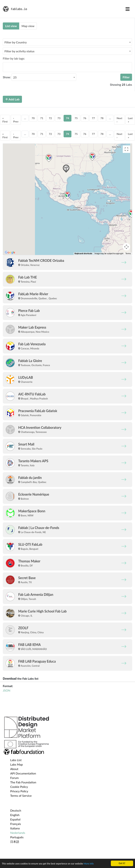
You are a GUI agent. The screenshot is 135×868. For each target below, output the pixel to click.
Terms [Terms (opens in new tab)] (128, 254)
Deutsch (16, 810)
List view (11, 26)
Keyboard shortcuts (83, 254)
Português (17, 837)
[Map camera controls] (126, 247)
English (15, 815)
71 (42, 118)
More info (89, 864)
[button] (67, 195)
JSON (7, 690)
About (14, 769)
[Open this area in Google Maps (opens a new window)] (10, 253)
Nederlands (18, 833)
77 (93, 118)
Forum (14, 778)
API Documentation (23, 773)
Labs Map (17, 764)
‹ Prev (16, 120)
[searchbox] (5, 67)
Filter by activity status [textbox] (19, 51)
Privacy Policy (19, 791)
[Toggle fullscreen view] (126, 149)
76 (85, 118)
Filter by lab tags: (14, 58)
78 (102, 118)
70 (33, 118)
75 (76, 118)
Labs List (16, 760)
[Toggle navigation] (128, 9)
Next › (119, 120)
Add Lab (12, 99)
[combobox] (67, 42)
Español (15, 819)
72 (50, 118)
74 (67, 118)
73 (59, 118)
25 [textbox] (15, 77)
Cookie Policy (19, 787)
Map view (28, 26)
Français (16, 824)
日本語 (15, 842)
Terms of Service (21, 796)
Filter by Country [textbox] (16, 42)
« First (5, 120)
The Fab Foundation (23, 782)
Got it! (122, 863)
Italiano (15, 828)
